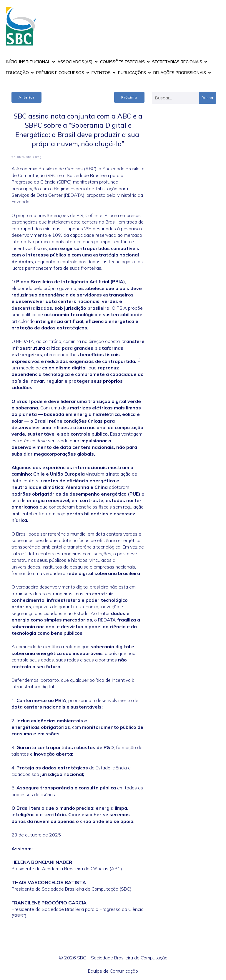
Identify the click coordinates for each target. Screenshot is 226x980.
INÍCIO (12, 62)
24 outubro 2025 (27, 157)
